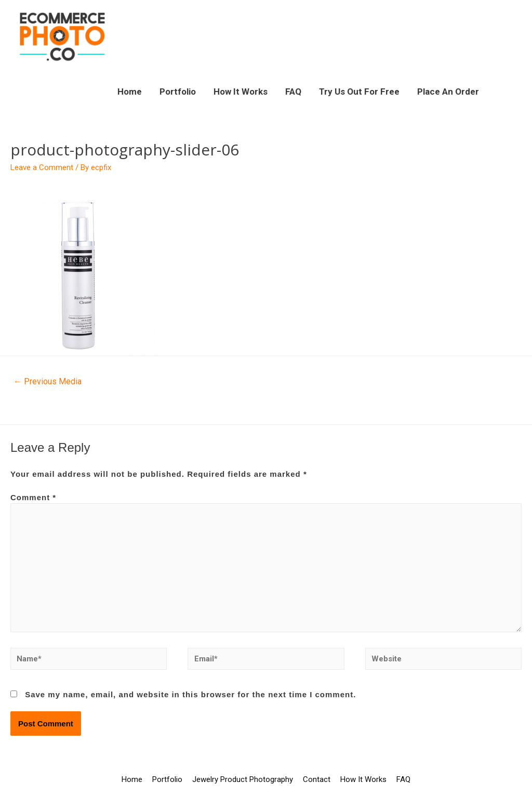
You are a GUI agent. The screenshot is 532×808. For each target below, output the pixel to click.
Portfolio (178, 92)
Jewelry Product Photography (243, 779)
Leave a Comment (42, 167)
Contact (317, 779)
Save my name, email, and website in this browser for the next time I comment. (190, 694)
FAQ (293, 92)
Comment (33, 497)
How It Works (241, 92)
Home (130, 92)
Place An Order (448, 92)
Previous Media (48, 381)
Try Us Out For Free (359, 92)
